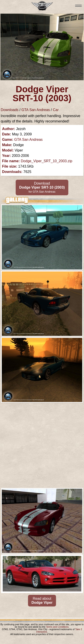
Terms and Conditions (57, 627)
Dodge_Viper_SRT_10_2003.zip (47, 161)
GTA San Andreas (36, 110)
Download (42, 187)
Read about (42, 601)
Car (56, 110)
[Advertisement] (42, 445)
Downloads (10, 110)
